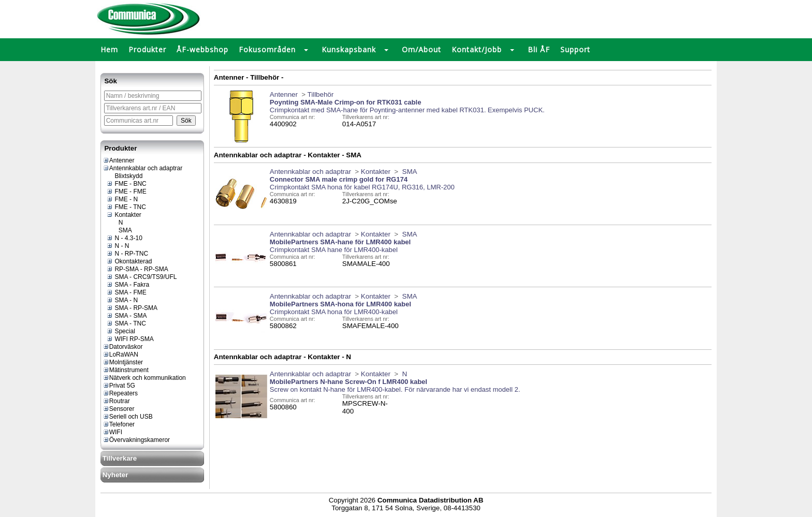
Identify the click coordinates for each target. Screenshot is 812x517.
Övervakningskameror (136, 440)
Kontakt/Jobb (477, 49)
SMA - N (122, 300)
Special (121, 331)
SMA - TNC (126, 323)
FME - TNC (126, 207)
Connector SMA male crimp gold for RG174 (339, 179)
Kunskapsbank (349, 49)
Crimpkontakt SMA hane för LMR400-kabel (334, 250)
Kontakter (124, 215)
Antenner (119, 160)
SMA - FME (126, 292)
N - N (118, 246)
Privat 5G (119, 386)
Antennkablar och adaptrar (142, 168)
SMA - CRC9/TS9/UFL (141, 277)
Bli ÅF (539, 49)
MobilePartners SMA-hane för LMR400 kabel (340, 242)
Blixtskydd (124, 176)
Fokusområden (267, 49)
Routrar (116, 401)
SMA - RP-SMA (132, 308)
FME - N (122, 199)
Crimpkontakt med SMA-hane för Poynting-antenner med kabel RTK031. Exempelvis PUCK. (407, 110)
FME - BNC (126, 184)
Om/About (422, 49)
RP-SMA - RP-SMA (137, 269)
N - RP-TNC (127, 254)
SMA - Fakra (128, 285)
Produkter (147, 49)
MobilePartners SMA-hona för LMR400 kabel (340, 304)
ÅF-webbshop (202, 49)
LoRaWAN (120, 354)
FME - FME (126, 191)
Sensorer (119, 409)
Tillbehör (321, 94)
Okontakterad (129, 261)
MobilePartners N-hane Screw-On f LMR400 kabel (349, 382)
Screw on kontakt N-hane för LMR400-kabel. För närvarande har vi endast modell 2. (395, 389)
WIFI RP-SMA (130, 339)
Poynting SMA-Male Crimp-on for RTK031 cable (346, 102)
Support (575, 49)
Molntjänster (123, 362)
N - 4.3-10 (124, 238)
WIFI (112, 432)
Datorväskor (123, 347)
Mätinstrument (126, 370)
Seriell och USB (128, 417)
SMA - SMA (126, 316)
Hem (109, 49)
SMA (121, 230)
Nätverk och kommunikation (144, 378)
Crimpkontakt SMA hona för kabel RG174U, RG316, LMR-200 (362, 187)
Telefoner (119, 424)
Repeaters (120, 393)
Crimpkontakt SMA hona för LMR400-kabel (334, 312)
